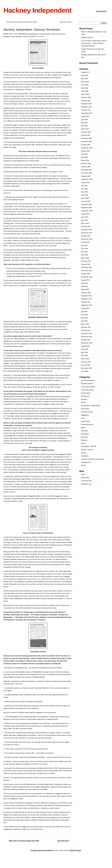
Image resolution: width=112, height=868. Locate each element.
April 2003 (85, 255)
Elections (84, 399)
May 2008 (84, 88)
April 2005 (85, 195)
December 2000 (87, 334)
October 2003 (86, 236)
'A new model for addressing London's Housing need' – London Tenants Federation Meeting (94, 43)
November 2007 (87, 107)
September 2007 (87, 113)
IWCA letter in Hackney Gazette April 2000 (22, 22)
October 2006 (86, 145)
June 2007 (85, 119)
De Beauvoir (85, 396)
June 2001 (85, 315)
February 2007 (86, 132)
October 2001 (86, 302)
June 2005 (85, 189)
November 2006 (87, 141)
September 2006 (87, 148)
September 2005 (87, 179)
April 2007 (85, 126)
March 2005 (85, 198)
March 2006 (85, 160)
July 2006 (84, 154)
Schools (84, 453)
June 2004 (85, 217)
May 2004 (84, 220)
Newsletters (101, 11)
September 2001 (87, 305)
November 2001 (87, 299)
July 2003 (84, 245)
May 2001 (84, 318)
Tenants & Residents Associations (92, 459)
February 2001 (86, 327)
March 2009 (85, 82)
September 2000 (87, 343)
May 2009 (84, 75)
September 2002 (87, 277)
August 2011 (85, 72)
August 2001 (85, 308)
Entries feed (85, 478)
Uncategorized (86, 462)
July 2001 (84, 312)
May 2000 (84, 352)
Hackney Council (87, 412)
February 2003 (86, 261)
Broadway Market (87, 384)
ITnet (83, 418)
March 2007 (85, 129)
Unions (83, 465)
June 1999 (85, 371)
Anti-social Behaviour (32, 34)
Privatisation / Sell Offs (22, 36)
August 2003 (85, 242)
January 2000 (86, 365)
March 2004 (85, 223)
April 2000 (85, 356)
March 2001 (85, 324)
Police (13, 36)
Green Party (85, 409)
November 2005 (87, 173)
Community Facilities (45, 34)
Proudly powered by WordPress (42, 850)
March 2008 (85, 94)
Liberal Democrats (87, 424)
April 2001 (85, 321)
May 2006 (84, 157)
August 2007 (85, 116)
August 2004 (85, 214)
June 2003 (85, 249)
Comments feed (86, 481)
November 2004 (87, 208)
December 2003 (87, 230)
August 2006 (85, 151)
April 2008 (85, 91)
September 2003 (87, 239)
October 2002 (86, 274)
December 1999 (87, 368)
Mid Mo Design (76, 850)
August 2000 (85, 346)
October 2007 (86, 110)
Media (83, 428)
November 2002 (87, 271)
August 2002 (85, 280)
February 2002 (86, 293)
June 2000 (85, 349)
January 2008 (86, 101)
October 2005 (86, 176)
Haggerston (85, 415)
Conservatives (86, 393)
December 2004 (87, 204)
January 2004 (86, 226)
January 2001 (86, 330)
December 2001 (87, 296)
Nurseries (84, 437)
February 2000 (86, 362)
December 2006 (87, 138)
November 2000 (87, 337)
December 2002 (87, 267)
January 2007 (86, 135)
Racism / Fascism (87, 450)
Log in (83, 474)
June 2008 (85, 85)
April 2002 (85, 286)
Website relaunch (87, 37)
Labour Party (55, 34)
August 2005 (85, 182)
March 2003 (85, 258)
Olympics (84, 440)
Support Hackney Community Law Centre (93, 50)
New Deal (62, 34)
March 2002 (85, 289)
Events (83, 402)
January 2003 (86, 264)
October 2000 (86, 340)
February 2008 (86, 97)
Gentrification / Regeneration (91, 406)
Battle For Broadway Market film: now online (94, 33)
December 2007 (87, 104)
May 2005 (84, 192)
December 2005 (87, 170)
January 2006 (86, 167)
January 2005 (86, 201)
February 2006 (86, 164)
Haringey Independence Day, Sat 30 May (93, 56)
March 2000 (85, 359)
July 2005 (84, 186)
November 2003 (87, 233)
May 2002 (84, 283)
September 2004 (87, 211)
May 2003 (84, 252)
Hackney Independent (37, 10)
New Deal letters (66, 22)
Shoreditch (32, 36)
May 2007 (84, 123)
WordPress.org (86, 484)
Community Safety (87, 390)
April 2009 (85, 79)
